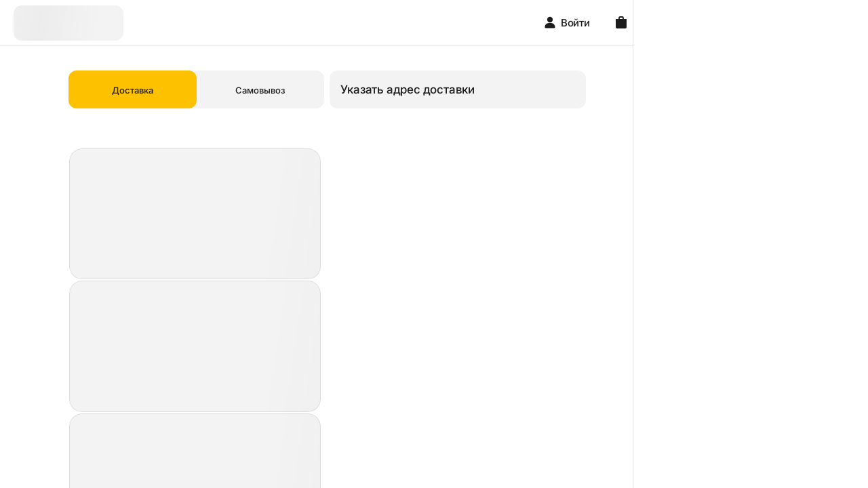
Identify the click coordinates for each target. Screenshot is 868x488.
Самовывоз (362, 90)
